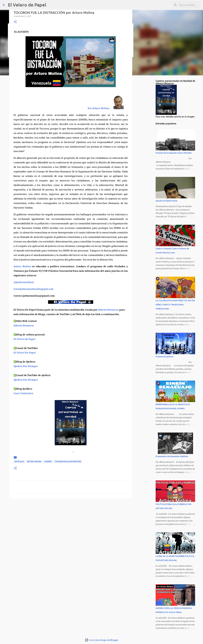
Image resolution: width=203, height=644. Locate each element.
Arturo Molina (22, 266)
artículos (19, 462)
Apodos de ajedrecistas (166, 201)
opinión (48, 462)
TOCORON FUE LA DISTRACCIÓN (68, 462)
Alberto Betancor (108, 310)
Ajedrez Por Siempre (26, 380)
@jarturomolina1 (24, 282)
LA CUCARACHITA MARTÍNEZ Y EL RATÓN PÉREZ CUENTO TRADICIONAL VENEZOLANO (175, 305)
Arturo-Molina (34, 462)
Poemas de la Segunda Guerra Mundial (174, 153)
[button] (15, 22)
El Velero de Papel (27, 5)
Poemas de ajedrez (165, 357)
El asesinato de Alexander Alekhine (172, 456)
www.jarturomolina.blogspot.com (33, 289)
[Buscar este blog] (186, 5)
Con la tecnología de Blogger (102, 640)
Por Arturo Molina (99, 108)
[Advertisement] (71, 522)
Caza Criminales (23, 393)
